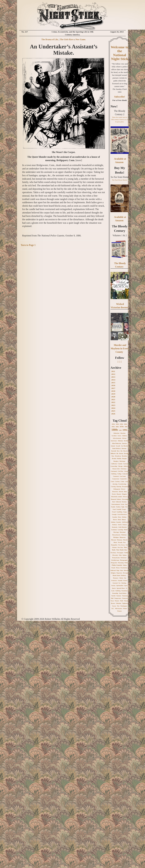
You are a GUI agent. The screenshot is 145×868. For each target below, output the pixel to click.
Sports (114, 588)
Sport (126, 586)
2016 (113, 385)
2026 (113, 414)
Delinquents (117, 489)
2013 (113, 377)
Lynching (120, 530)
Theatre (117, 601)
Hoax (120, 517)
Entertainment (116, 504)
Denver (123, 489)
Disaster (119, 494)
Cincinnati (114, 471)
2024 (113, 408)
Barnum (124, 448)
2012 (113, 374)
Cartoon (125, 464)
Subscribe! (120, 97)
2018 (113, 391)
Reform (126, 570)
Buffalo (119, 459)
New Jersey (122, 545)
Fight (123, 507)
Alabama (120, 441)
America (124, 443)
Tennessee (125, 598)
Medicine (124, 535)
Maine (126, 530)
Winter (125, 609)
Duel (114, 502)
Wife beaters (119, 609)
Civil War (120, 471)
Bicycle (125, 451)
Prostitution (124, 568)
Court (113, 481)
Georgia (114, 514)
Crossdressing (122, 484)
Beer (118, 451)
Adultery (125, 436)
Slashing (124, 583)
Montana (120, 540)
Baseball (114, 451)
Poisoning (121, 563)
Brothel (114, 459)
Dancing (119, 487)
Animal (113, 446)
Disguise (124, 494)
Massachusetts (116, 535)
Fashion (118, 507)
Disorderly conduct (117, 497)
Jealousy (114, 525)
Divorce (125, 497)
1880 (126, 427)
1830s (121, 424)
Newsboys (113, 553)
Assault (118, 446)
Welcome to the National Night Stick (120, 53)
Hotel (119, 520)
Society (113, 586)
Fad (126, 504)
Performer (124, 558)
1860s (117, 427)
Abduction (116, 433)
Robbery (124, 575)
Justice (120, 525)
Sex (120, 583)
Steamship (115, 593)
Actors (119, 436)
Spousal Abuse (121, 588)
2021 (113, 399)
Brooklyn (125, 456)
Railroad (113, 570)
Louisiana (114, 530)
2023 (113, 405)
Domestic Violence (116, 499)
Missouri (114, 540)
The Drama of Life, (50, 39)
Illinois (124, 520)
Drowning (125, 499)
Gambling (119, 512)
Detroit (121, 492)
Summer (119, 596)
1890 (120, 430)
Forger (124, 509)
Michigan (116, 537)
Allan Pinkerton (117, 443)
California (114, 464)
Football (119, 509)
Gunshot (115, 517)
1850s (113, 427)
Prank (113, 568)
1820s (117, 424)
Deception (125, 487)
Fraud (114, 512)
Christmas (124, 469)
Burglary (116, 461)
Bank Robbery (117, 448)
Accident (114, 436)
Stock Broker (123, 593)
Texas (112, 601)
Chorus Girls (116, 469)
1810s (113, 424)
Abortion (123, 433)
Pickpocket (114, 563)
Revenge (126, 573)
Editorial (118, 502)
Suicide (113, 596)
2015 (113, 383)
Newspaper (120, 553)
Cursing (113, 487)
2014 (113, 380)
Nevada (120, 542)
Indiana (113, 522)
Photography (124, 560)
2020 (113, 397)
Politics (125, 565)
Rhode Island (117, 575)
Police (126, 563)
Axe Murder (125, 446)
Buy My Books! (120, 170)
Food (114, 509)
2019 (113, 394)
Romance (116, 578)
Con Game (123, 476)
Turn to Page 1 (28, 245)
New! (114, 106)
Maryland (123, 532)
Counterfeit (123, 479)
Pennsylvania (116, 558)
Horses (115, 520)
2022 (113, 402)
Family (113, 507)
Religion (113, 573)
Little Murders (123, 527)
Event (122, 504)
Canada (120, 464)
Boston (121, 453)
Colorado (125, 474)
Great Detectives (122, 514)
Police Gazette (117, 565)
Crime (122, 481)
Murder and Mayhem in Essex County (120, 348)
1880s (115, 430)
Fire (127, 507)
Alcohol (126, 441)
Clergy (126, 471)
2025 (113, 411)
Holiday (124, 517)
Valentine (119, 603)
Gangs (125, 512)
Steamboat (125, 591)
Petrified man (115, 560)
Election (124, 502)
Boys (113, 456)
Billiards (113, 453)
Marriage (116, 532)
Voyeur (114, 606)
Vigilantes (125, 603)
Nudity (126, 553)
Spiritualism (120, 586)
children (126, 466)
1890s (125, 430)
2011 (113, 371)
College (119, 474)
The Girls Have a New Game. (73, 39)
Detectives (115, 492)
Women (119, 611)
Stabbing (118, 591)
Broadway (118, 456)
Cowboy (117, 481)
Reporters (119, 573)
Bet (122, 451)
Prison (118, 568)
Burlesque (122, 461)
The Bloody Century (120, 229)
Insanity (119, 522)
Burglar (125, 459)
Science (125, 580)
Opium (125, 555)
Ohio (120, 555)
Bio (117, 453)
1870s (122, 427)
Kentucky (115, 527)
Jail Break (125, 522)
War (118, 606)
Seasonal (115, 583)
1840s (126, 424)
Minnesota (123, 537)
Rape (118, 570)
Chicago (120, 466)
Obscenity (115, 555)
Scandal (120, 580)
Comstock (116, 476)
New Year (120, 547)
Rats (122, 570)
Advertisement (117, 438)
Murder (125, 540)
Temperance (118, 598)
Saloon (121, 578)
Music (115, 542)
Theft (122, 601)
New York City (122, 550)
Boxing (126, 453)
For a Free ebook (120, 100)
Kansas (125, 525)
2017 (113, 388)
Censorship (114, 466)
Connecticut (116, 479)
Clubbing (114, 474)
